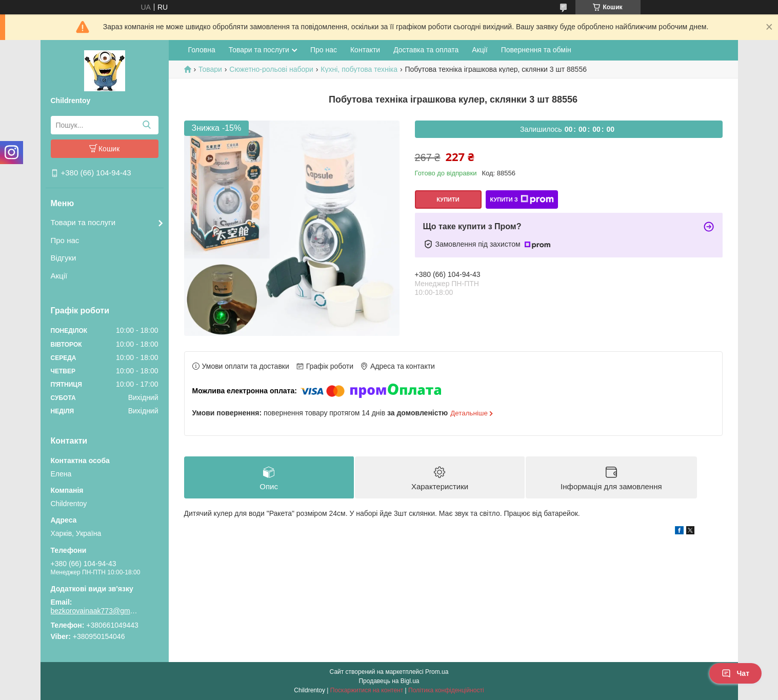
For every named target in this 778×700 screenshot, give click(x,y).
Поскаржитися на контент (367, 690)
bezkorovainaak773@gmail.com (94, 611)
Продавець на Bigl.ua (389, 681)
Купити (448, 199)
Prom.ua (437, 672)
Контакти (365, 50)
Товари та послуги (83, 222)
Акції (59, 276)
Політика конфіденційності (446, 690)
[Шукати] (147, 125)
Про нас (65, 240)
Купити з (522, 199)
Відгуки (64, 258)
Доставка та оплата (426, 50)
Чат (735, 673)
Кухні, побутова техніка (359, 69)
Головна (202, 50)
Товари (210, 69)
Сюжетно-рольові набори (271, 69)
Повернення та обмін (536, 50)
